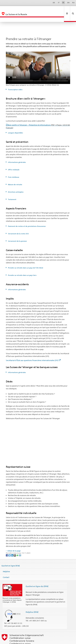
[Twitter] (10, 546)
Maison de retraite (15, 175)
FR (63, 3)
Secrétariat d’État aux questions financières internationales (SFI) (33, 351)
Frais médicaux (13, 168)
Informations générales (17, 153)
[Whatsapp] (18, 546)
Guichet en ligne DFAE (11, 556)
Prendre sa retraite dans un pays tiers (22, 266)
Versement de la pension (17, 232)
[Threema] (15, 546)
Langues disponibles (15, 124)
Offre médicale (13, 160)
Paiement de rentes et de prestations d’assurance (27, 217)
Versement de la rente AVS (18, 224)
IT (59, 3)
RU (73, 3)
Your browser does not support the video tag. (38, 59)
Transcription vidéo (15, 80)
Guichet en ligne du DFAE (37, 577)
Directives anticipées (16, 183)
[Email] (20, 546)
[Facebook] (7, 546)
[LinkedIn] (12, 546)
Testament (12, 190)
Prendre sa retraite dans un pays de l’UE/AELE (25, 259)
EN (68, 3)
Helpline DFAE (32, 603)
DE (54, 3)
